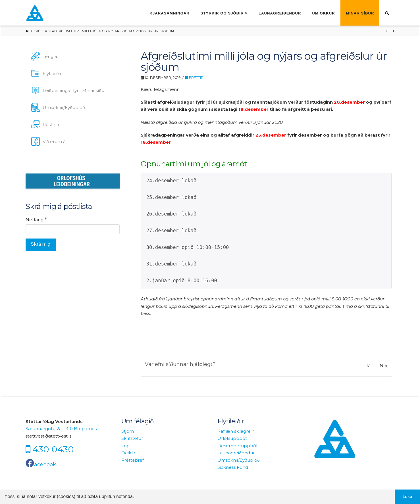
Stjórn (128, 431)
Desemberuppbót (238, 446)
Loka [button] (407, 497)
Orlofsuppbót (232, 438)
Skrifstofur (132, 438)
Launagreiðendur (236, 453)
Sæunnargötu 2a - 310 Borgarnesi (62, 429)
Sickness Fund (233, 467)
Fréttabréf (133, 460)
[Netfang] (73, 229)
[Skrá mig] (41, 245)
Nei (383, 366)
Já (368, 366)
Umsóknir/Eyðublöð (239, 460)
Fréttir (194, 78)
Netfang (36, 219)
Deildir (128, 453)
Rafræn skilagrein (236, 431)
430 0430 (53, 449)
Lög (125, 446)
